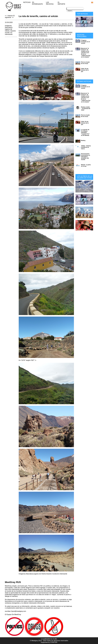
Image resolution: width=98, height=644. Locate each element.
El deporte (61, 3)
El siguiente (10, 17)
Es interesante (37, 3)
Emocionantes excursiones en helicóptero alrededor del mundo (85, 157)
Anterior (10, 16)
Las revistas (50, 3)
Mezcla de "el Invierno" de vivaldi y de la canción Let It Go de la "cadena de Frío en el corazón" (86, 53)
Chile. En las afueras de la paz (85, 70)
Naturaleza (9, 27)
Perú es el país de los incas (85, 63)
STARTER (54, 642)
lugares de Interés (8, 30)
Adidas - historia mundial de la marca (86, 147)
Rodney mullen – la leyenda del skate (86, 108)
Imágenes (8, 26)
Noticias (27, 2)
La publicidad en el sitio (49, 639)
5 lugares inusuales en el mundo (85, 42)
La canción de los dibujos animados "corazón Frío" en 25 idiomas (85, 132)
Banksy (83, 140)
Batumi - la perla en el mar (86, 165)
